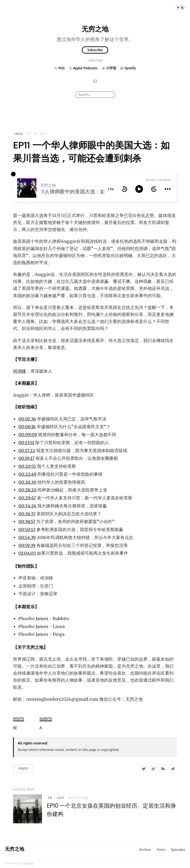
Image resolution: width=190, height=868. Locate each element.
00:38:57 (27, 521)
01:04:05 (27, 553)
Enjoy (23, 768)
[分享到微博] (153, 768)
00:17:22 (27, 451)
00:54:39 (27, 537)
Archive (145, 850)
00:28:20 (27, 490)
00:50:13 (27, 529)
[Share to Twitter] (144, 768)
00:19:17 (26, 458)
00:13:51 (26, 443)
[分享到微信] (163, 768)
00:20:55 (27, 466)
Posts (161, 850)
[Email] (95, 81)
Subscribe (95, 50)
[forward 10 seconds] (154, 189)
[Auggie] (41, 728)
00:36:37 (27, 514)
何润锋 (20, 371)
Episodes (178, 850)
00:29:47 (27, 498)
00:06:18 (27, 427)
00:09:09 (28, 435)
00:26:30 (27, 482)
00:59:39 (27, 545)
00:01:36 (27, 419)
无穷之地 (95, 29)
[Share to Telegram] (173, 768)
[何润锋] (15, 728)
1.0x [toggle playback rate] (111, 189)
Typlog (28, 863)
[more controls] (168, 189)
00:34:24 (27, 506)
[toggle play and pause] (139, 189)
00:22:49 (27, 474)
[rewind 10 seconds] (124, 189)
